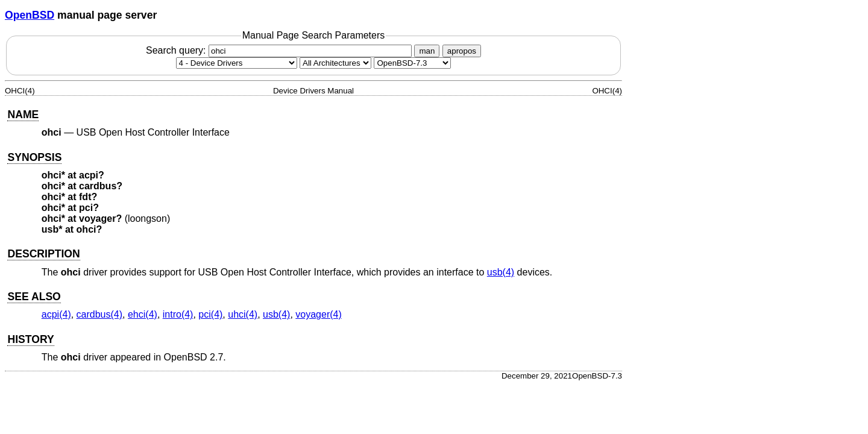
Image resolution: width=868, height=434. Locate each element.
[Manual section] (237, 63)
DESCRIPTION (43, 254)
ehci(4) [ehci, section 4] (143, 314)
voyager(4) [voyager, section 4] (318, 314)
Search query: (280, 50)
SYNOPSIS (34, 157)
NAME (23, 115)
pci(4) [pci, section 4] (210, 314)
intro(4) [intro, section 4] (178, 314)
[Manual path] (412, 63)
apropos (462, 51)
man (427, 51)
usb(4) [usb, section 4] (501, 272)
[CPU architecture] (335, 63)
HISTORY (30, 339)
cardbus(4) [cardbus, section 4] (99, 314)
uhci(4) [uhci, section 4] (243, 314)
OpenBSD (30, 15)
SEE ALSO (34, 297)
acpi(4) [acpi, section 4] (56, 314)
